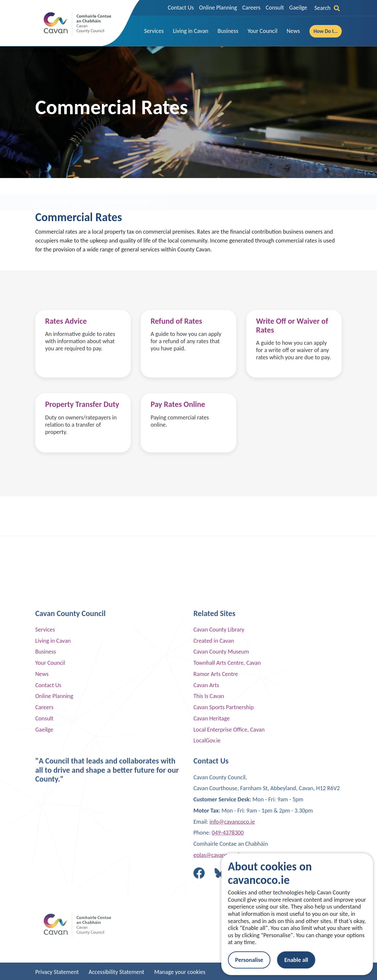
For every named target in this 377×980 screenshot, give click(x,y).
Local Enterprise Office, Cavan (229, 925)
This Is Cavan (209, 892)
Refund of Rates (176, 352)
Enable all (304, 960)
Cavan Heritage (212, 915)
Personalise (257, 960)
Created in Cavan (214, 837)
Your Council (50, 859)
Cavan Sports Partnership (224, 903)
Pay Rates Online (178, 432)
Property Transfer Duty (82, 432)
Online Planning (218, 8)
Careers (251, 8)
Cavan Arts (206, 881)
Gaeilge (298, 8)
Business (46, 848)
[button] (154, 31)
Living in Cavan (53, 837)
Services (45, 826)
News (42, 870)
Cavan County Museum (221, 848)
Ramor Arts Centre (216, 870)
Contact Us (181, 8)
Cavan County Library (219, 826)
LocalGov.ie (207, 937)
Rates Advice (66, 352)
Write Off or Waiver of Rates (292, 356)
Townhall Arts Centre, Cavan (227, 859)
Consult (275, 8)
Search (327, 8)
